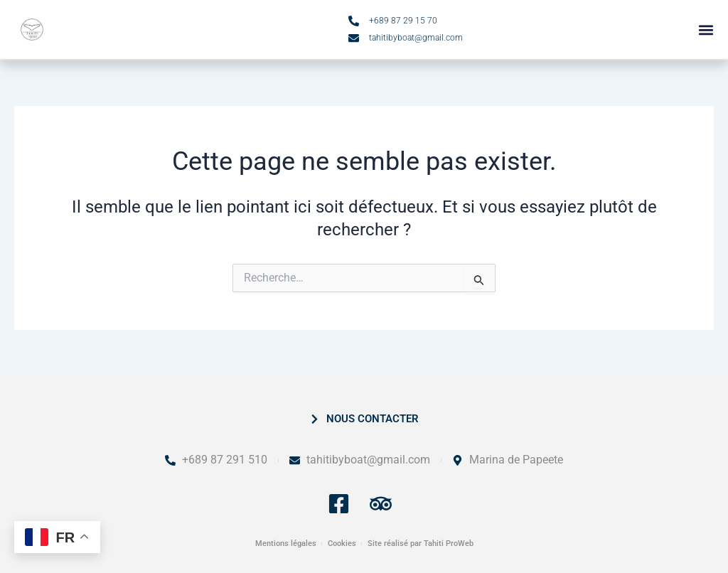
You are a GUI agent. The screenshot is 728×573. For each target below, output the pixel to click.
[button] (706, 30)
